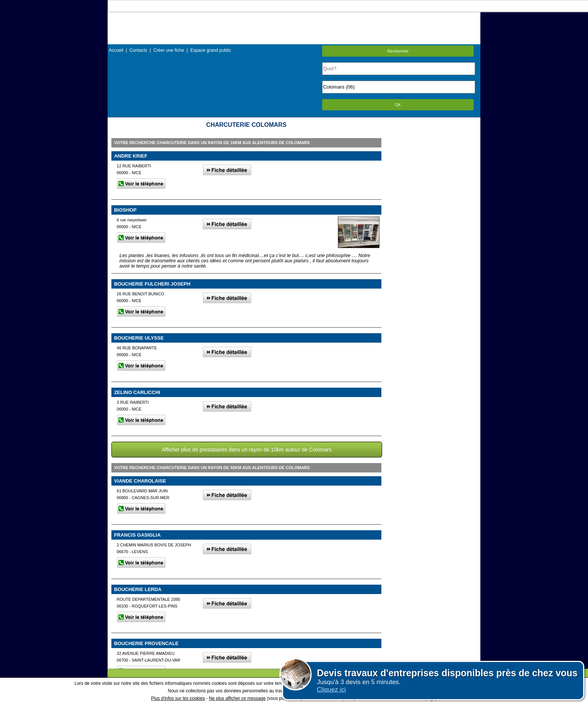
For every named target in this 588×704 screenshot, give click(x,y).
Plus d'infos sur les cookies (178, 698)
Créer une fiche (169, 50)
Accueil (116, 50)
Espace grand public (211, 50)
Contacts (138, 50)
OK (398, 105)
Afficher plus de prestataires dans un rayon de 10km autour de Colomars (247, 450)
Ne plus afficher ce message (237, 698)
